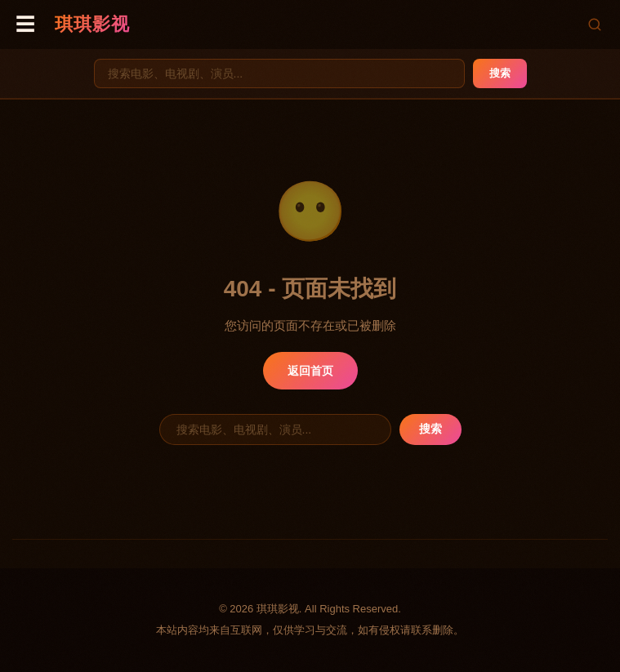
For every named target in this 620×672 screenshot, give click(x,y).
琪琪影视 (92, 24)
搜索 (500, 73)
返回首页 (310, 371)
